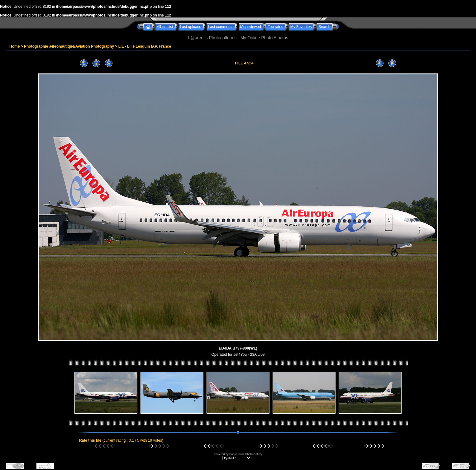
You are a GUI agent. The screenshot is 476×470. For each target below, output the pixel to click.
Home (14, 46)
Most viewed (251, 27)
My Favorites (301, 27)
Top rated (276, 27)
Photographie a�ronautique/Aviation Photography (69, 46)
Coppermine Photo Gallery (246, 454)
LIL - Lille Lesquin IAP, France (145, 46)
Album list (165, 27)
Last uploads (191, 27)
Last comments (221, 27)
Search (324, 27)
